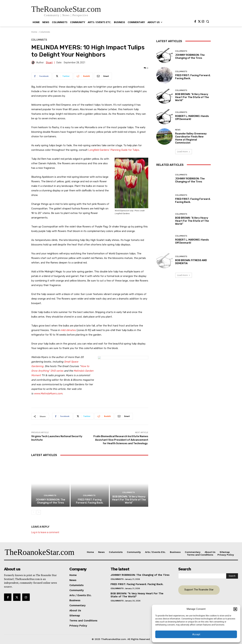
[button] (235, 609)
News (178, 130)
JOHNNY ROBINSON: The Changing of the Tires (50, 501)
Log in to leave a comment (45, 532)
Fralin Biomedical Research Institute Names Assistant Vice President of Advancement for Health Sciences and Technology (121, 440)
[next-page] (39, 512)
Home (34, 32)
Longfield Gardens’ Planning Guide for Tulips (114, 150)
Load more (184, 152)
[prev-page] (33, 512)
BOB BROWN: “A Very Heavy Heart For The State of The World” (129, 500)
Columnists (45, 32)
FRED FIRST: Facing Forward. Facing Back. (90, 501)
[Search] (232, 576)
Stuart (49, 63)
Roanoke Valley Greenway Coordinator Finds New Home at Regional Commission (191, 138)
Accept (196, 634)
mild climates (68, 330)
